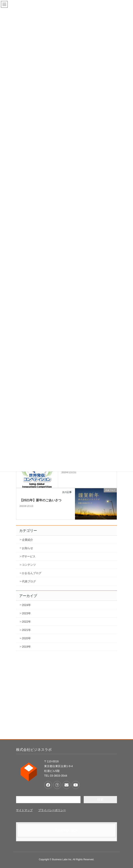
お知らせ (28, 548)
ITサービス (29, 556)
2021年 (26, 630)
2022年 (26, 622)
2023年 (26, 613)
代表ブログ (29, 581)
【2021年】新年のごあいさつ (41, 500)
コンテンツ (29, 565)
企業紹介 (28, 540)
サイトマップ (24, 810)
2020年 (26, 638)
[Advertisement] (66, 698)
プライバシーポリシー (52, 810)
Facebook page (66, 830)
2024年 (26, 605)
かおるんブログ (32, 573)
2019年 (26, 647)
